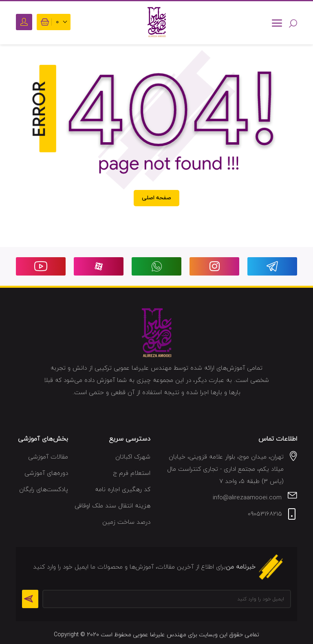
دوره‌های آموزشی (46, 473)
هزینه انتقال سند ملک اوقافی (112, 506)
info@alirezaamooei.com (247, 498)
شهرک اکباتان (133, 457)
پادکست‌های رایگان (44, 490)
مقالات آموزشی (48, 457)
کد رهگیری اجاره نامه (123, 490)
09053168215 (265, 514)
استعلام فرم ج (132, 473)
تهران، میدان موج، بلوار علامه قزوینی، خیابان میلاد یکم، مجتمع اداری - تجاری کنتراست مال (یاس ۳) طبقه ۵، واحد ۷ (225, 469)
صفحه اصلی (156, 198)
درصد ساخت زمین (126, 522)
